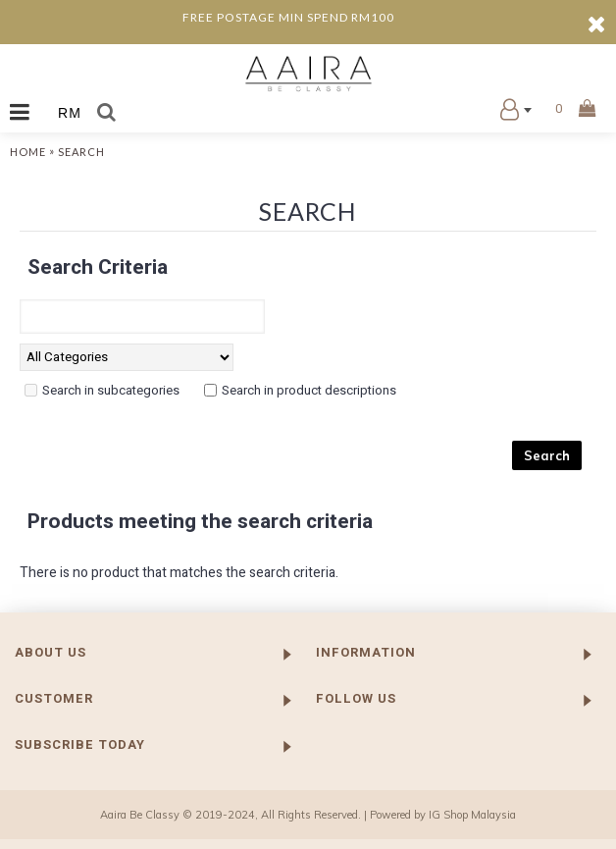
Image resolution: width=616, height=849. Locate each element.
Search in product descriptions (309, 390)
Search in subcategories (111, 390)
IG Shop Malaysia (472, 815)
